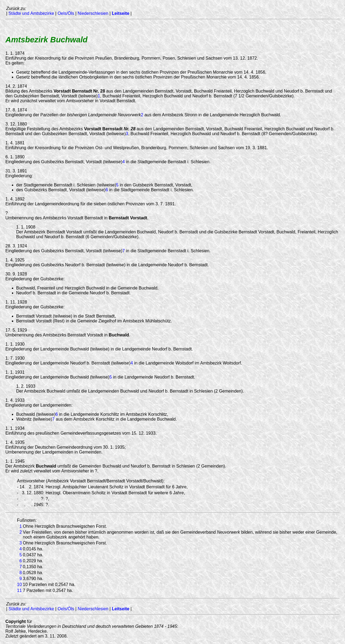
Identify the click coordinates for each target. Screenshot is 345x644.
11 (19, 590)
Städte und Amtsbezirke (31, 13)
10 (19, 585)
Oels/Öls (66, 13)
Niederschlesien (93, 13)
